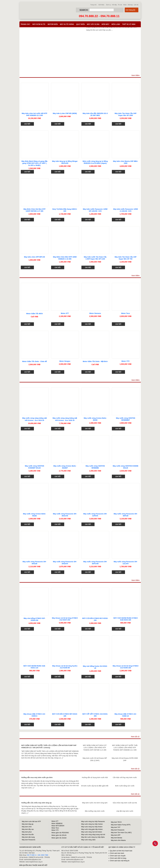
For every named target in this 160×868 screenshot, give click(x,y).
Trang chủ (93, 5)
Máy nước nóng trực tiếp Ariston (92, 827)
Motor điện (53, 24)
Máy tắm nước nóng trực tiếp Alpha (93, 837)
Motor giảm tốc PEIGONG (60, 833)
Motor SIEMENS (57, 823)
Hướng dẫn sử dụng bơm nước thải (95, 777)
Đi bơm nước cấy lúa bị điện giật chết (95, 786)
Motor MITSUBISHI (58, 826)
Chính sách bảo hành (117, 853)
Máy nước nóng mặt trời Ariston (92, 832)
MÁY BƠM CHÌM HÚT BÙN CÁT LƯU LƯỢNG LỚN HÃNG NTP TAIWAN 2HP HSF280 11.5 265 (95, 748)
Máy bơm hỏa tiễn (28, 835)
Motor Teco (55, 828)
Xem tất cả (135, 737)
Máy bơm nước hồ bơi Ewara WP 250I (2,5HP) (95, 759)
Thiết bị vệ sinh (129, 24)
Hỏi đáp (114, 5)
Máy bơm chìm (27, 827)
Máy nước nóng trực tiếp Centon (92, 824)
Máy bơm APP (116, 835)
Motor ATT (55, 821)
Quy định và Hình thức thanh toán (121, 851)
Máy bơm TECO (116, 822)
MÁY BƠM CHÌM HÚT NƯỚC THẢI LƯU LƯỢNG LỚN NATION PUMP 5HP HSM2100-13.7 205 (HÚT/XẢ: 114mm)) (49, 746)
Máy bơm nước (39, 24)
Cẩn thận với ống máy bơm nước (125, 777)
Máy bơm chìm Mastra (118, 840)
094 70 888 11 (32, 855)
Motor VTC (55, 830)
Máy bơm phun (27, 832)
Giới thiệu (101, 5)
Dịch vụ (108, 5)
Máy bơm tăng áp (28, 824)
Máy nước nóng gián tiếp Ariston (92, 829)
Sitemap (130, 5)
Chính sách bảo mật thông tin (120, 861)
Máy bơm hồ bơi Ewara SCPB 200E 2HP (125, 759)
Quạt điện (80, 24)
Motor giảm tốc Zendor (59, 838)
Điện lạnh (116, 24)
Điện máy (106, 24)
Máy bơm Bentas (117, 838)
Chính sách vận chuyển (118, 856)
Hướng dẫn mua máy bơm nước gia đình (37, 777)
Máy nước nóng (67, 24)
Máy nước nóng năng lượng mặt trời (93, 835)
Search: (84, 10)
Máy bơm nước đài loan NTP (31, 822)
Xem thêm (135, 75)
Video (125, 5)
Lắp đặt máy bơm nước (125, 811)
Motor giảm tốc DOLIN (59, 835)
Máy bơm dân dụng (28, 837)
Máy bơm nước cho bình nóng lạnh (95, 803)
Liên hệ (136, 5)
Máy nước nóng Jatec (88, 840)
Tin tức (120, 5)
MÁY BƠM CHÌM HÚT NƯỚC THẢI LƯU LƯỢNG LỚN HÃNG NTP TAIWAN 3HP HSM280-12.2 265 (125, 748)
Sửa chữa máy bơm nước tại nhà (125, 803)
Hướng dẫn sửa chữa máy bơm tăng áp (37, 803)
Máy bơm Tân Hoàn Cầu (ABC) (121, 833)
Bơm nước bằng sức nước (125, 786)
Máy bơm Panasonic (29, 840)
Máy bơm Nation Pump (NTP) (121, 825)
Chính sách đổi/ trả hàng (118, 858)
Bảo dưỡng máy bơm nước (95, 811)
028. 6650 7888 (43, 855)
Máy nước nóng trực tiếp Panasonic (93, 822)
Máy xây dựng (93, 24)
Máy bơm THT (116, 827)
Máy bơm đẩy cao (28, 829)
